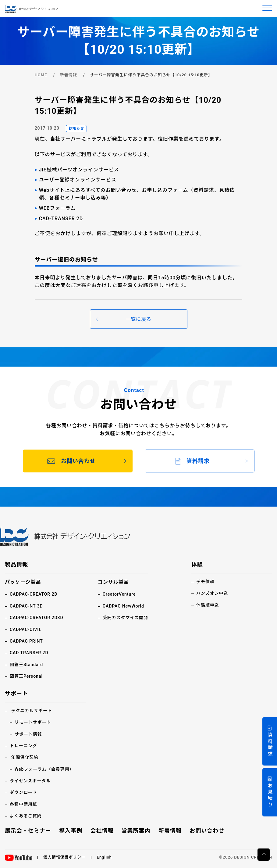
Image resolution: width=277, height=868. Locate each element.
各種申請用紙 (23, 804)
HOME (41, 75)
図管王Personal (26, 676)
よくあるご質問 (26, 816)
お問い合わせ (207, 831)
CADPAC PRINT (26, 641)
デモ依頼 (205, 582)
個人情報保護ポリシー (65, 857)
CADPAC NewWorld (123, 606)
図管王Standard (26, 665)
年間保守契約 (25, 757)
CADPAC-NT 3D (26, 606)
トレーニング (23, 746)
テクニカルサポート (32, 711)
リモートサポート (33, 722)
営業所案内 (136, 831)
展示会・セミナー (28, 831)
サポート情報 (28, 734)
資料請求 (270, 745)
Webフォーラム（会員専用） (44, 769)
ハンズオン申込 (212, 593)
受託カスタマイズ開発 (125, 618)
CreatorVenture (119, 594)
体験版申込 (208, 605)
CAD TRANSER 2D (29, 653)
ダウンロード (23, 792)
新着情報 (69, 75)
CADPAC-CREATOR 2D (34, 594)
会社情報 (102, 831)
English (104, 857)
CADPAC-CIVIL (26, 629)
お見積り (270, 796)
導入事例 (71, 831)
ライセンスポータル (30, 781)
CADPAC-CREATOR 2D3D (37, 618)
